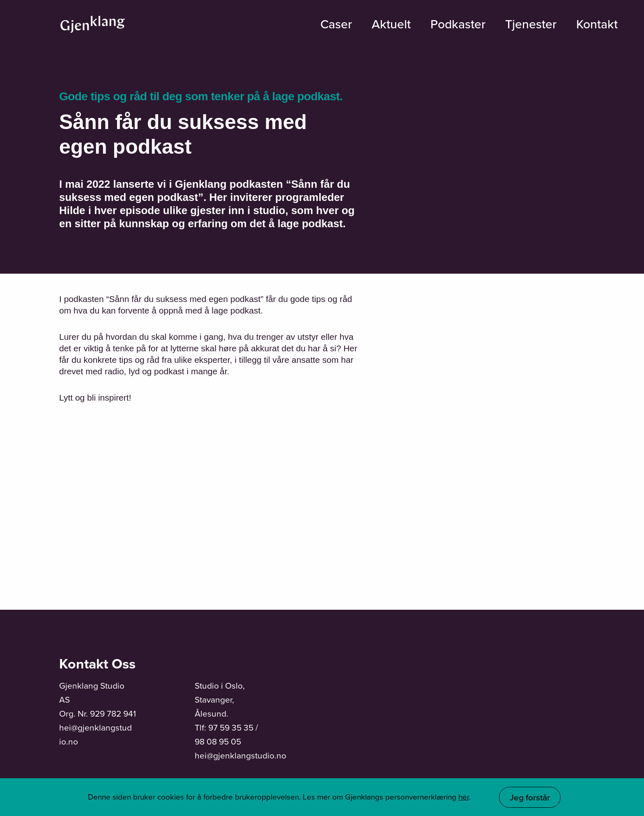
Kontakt (597, 24)
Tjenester (531, 24)
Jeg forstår (530, 797)
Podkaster (458, 24)
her (463, 797)
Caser (336, 24)
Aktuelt (391, 24)
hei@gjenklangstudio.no (240, 755)
